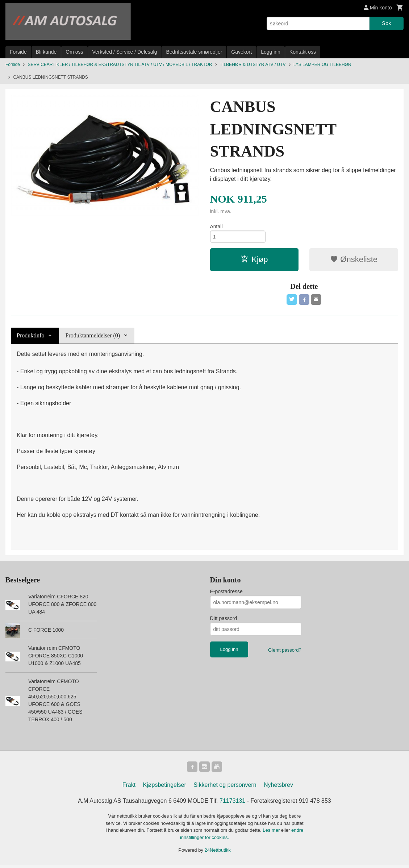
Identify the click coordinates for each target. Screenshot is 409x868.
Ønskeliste (354, 261)
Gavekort (241, 52)
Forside (18, 52)
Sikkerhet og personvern (225, 788)
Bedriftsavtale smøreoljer (194, 52)
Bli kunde (46, 52)
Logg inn (271, 52)
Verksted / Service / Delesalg (125, 52)
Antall (216, 227)
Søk (386, 23)
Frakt (129, 788)
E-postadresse (226, 594)
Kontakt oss (303, 52)
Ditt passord (224, 621)
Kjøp (254, 261)
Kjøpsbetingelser (165, 788)
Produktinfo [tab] (30, 338)
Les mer (272, 834)
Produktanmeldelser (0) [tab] (93, 338)
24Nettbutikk (218, 854)
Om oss (74, 52)
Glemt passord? (285, 653)
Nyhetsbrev (278, 788)
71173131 (232, 804)
